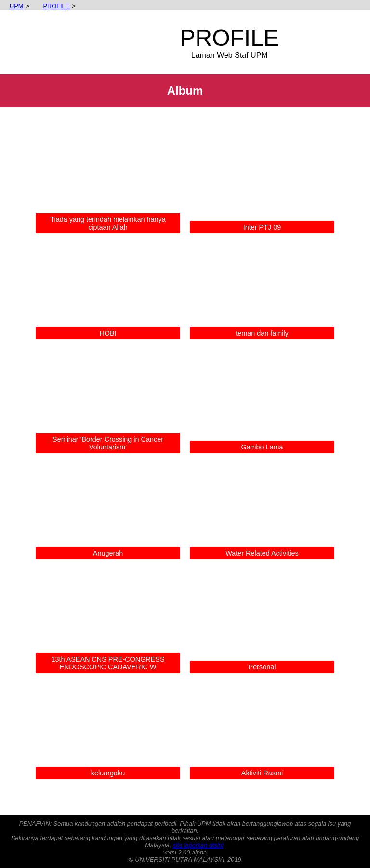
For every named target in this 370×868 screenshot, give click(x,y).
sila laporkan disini (198, 845)
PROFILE (51, 6)
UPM (12, 6)
